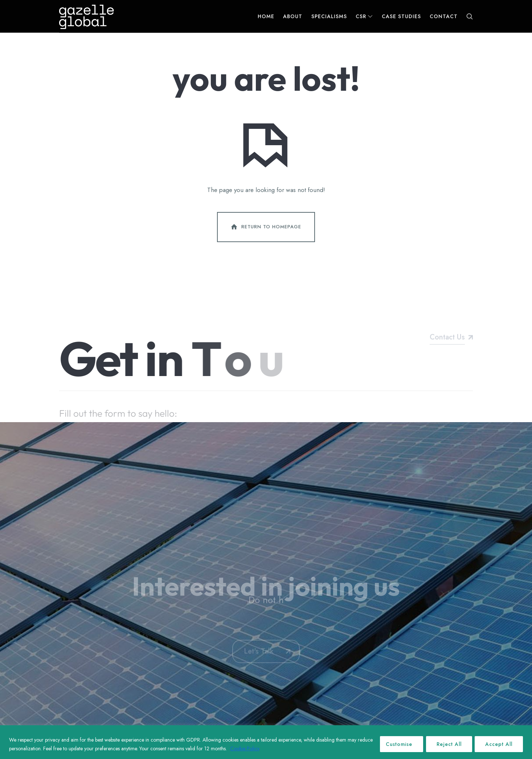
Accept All (498, 744)
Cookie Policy (261, 748)
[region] (266, 742)
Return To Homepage (265, 229)
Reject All (448, 744)
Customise (397, 744)
